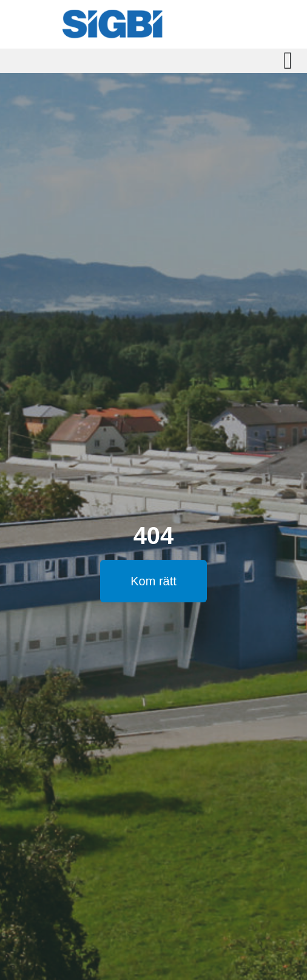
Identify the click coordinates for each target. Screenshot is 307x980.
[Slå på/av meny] (288, 61)
